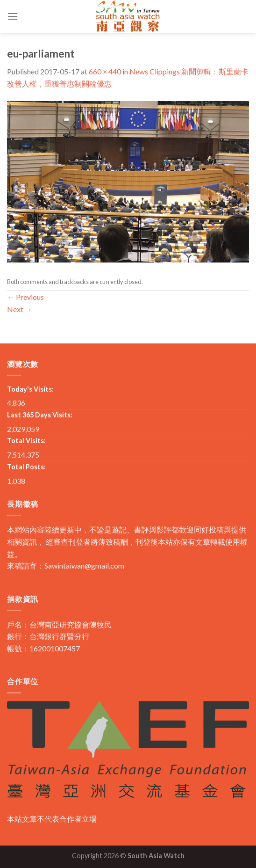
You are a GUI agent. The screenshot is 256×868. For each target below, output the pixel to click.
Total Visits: (26, 441)
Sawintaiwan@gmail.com (84, 565)
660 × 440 (105, 71)
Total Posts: (26, 467)
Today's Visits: (30, 389)
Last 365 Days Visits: (40, 415)
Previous (25, 297)
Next (20, 309)
